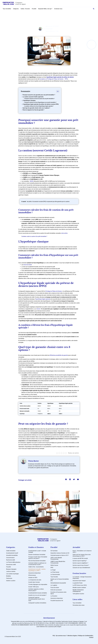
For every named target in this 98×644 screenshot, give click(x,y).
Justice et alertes (11, 571)
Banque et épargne (11, 569)
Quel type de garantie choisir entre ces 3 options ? (36, 108)
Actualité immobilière (12, 555)
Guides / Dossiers (25, 9)
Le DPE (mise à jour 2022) (80, 585)
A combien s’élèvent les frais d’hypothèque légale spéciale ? (39, 106)
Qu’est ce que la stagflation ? (80, 563)
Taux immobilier (7, 9)
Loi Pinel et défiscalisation (13, 562)
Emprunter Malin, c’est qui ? (45, 9)
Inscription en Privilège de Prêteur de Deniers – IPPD (54, 79)
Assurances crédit (11, 565)
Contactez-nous (58, 9)
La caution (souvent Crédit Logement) (33, 97)
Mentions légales (72, 636)
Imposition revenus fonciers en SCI (60, 553)
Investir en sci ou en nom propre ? (37, 595)
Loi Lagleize (54, 585)
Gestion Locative (11, 581)
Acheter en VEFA (33, 578)
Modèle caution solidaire (79, 588)
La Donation (54, 596)
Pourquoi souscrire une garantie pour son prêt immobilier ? (39, 95)
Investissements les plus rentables (38, 593)
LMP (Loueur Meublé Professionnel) (56, 558)
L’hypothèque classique (29, 100)
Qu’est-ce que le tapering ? (80, 561)
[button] (94, 9)
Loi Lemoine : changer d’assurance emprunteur (82, 578)
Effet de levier (32, 575)
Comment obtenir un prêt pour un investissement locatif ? (37, 564)
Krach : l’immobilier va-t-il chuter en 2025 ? (82, 552)
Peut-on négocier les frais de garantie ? (33, 110)
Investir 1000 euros (34, 587)
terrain (38, 309)
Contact (91, 637)
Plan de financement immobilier (37, 561)
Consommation (10, 558)
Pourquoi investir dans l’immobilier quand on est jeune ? (38, 558)
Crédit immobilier (50, 12)
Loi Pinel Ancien (55, 572)
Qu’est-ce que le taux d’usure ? (81, 565)
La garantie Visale (78, 583)
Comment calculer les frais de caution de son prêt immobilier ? (39, 99)
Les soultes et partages (12, 574)
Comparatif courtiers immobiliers (37, 603)
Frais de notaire (55, 588)
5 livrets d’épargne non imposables (38, 584)
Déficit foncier (54, 565)
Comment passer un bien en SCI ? (60, 555)
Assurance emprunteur (34, 573)
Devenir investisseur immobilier (37, 555)
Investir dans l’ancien (34, 582)
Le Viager (53, 570)
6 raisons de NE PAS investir (80, 558)
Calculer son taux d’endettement (81, 568)
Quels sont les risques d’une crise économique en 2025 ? (82, 555)
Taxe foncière (54, 577)
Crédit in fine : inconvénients (36, 567)
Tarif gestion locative (78, 594)
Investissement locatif (12, 553)
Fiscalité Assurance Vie (57, 601)
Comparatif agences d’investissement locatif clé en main (37, 599)
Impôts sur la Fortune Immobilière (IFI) (60, 580)
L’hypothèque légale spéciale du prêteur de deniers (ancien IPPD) (41, 104)
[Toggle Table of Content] (57, 91)
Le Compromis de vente (35, 580)
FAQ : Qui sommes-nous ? (60, 636)
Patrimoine (9, 578)
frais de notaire (28, 265)
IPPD (52, 568)
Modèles (8, 576)
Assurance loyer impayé (79, 581)
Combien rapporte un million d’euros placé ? (36, 590)
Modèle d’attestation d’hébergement (78, 591)
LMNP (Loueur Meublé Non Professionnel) (58, 562)
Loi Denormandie (55, 575)
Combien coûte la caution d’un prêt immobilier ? (34, 236)
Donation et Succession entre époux (58, 593)
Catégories (16, 9)
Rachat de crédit (11, 560)
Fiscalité (34, 9)
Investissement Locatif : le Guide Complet (37, 552)
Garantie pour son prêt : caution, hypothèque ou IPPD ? (37, 570)
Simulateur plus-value (79, 605)
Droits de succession (56, 590)
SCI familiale (54, 551)
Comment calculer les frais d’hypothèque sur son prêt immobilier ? (40, 102)
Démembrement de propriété (58, 583)
